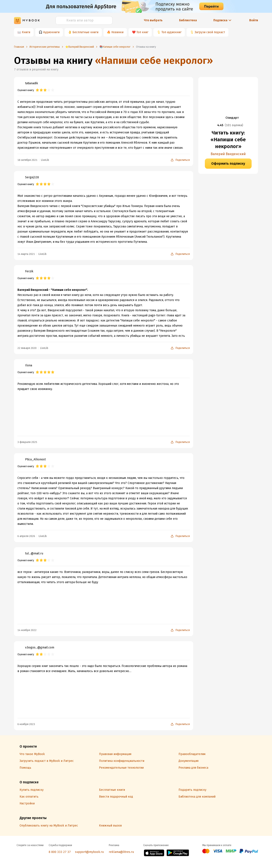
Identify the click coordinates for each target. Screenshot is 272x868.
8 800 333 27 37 (60, 852)
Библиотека (188, 20)
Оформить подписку (228, 163)
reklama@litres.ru (121, 852)
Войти (254, 20)
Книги (26, 32)
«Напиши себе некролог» (154, 61)
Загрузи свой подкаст (210, 32)
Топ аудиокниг (171, 32)
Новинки (117, 32)
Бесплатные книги (85, 32)
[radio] (37, 90)
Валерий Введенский (228, 154)
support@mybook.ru (89, 852)
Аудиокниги (51, 32)
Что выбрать (153, 20)
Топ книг (142, 32)
